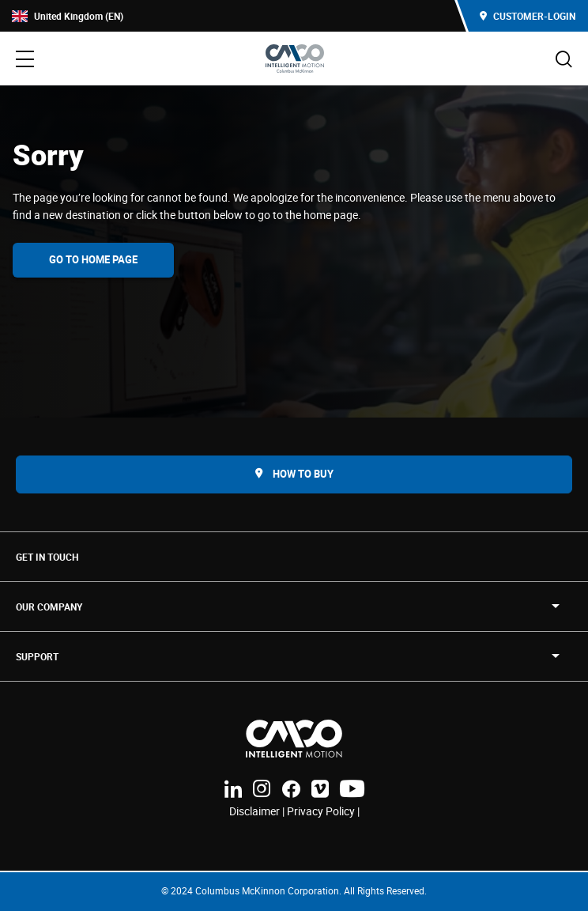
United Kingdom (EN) (68, 16)
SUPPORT (37, 656)
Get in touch (47, 557)
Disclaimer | (258, 811)
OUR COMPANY (49, 607)
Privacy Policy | (323, 811)
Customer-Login (528, 16)
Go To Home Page (93, 259)
